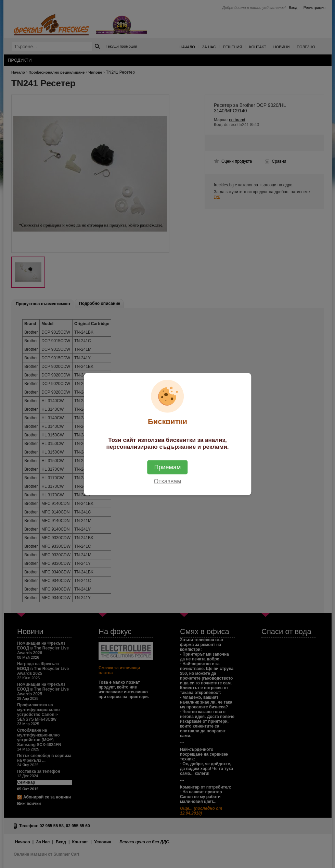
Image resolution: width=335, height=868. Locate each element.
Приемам (168, 467)
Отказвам (167, 481)
